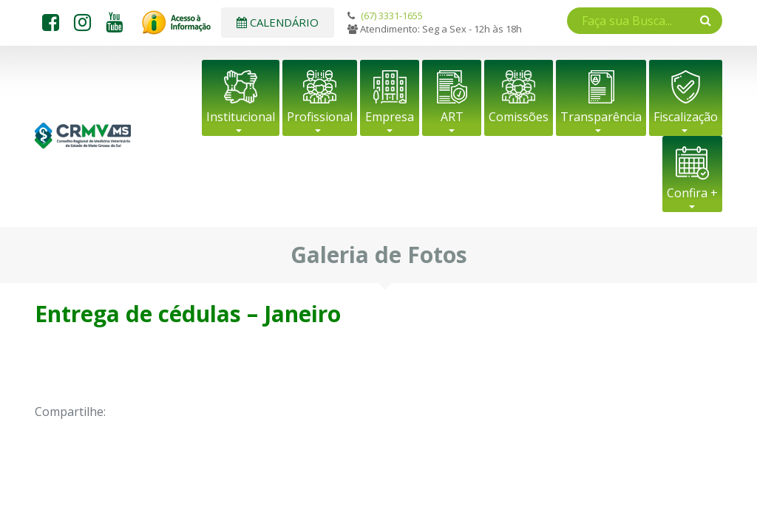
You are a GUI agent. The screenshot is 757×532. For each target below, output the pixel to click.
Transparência (601, 117)
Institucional (241, 117)
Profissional (320, 117)
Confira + (692, 193)
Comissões (519, 117)
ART (452, 117)
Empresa (390, 117)
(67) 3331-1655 (392, 16)
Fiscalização (686, 117)
